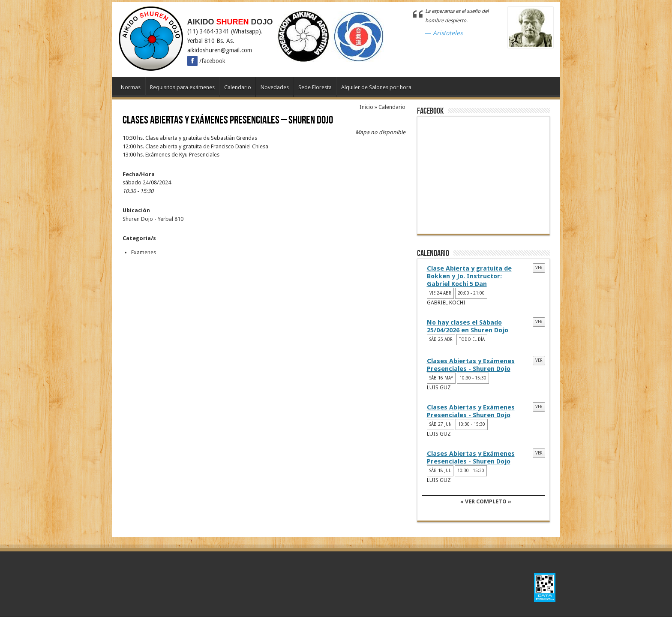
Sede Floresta (315, 87)
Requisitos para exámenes (182, 87)
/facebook (206, 61)
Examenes (144, 252)
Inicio (366, 107)
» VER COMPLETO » (486, 501)
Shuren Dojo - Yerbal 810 (153, 219)
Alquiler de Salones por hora (376, 87)
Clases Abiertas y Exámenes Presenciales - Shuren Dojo (471, 365)
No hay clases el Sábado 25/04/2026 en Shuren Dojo (468, 326)
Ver (539, 268)
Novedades (275, 87)
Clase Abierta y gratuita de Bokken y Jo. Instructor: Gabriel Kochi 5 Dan (469, 276)
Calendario (238, 87)
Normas (131, 87)
